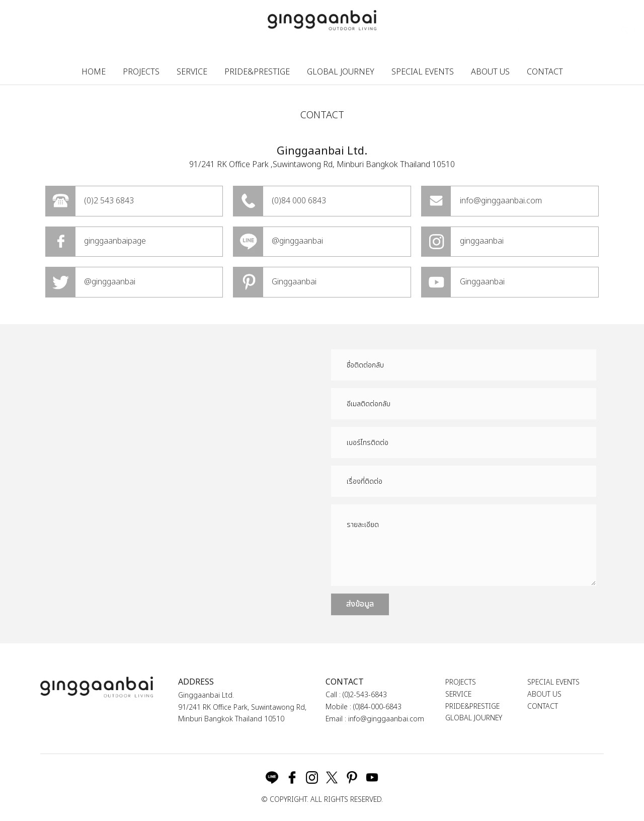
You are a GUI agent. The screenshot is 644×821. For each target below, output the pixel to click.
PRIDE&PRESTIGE (257, 72)
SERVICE (192, 72)
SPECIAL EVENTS (423, 72)
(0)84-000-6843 (377, 707)
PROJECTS (141, 72)
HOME (94, 72)
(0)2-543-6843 (365, 695)
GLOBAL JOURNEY (341, 72)
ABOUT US (490, 72)
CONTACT (545, 72)
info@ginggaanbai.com (386, 719)
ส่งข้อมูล (360, 604)
